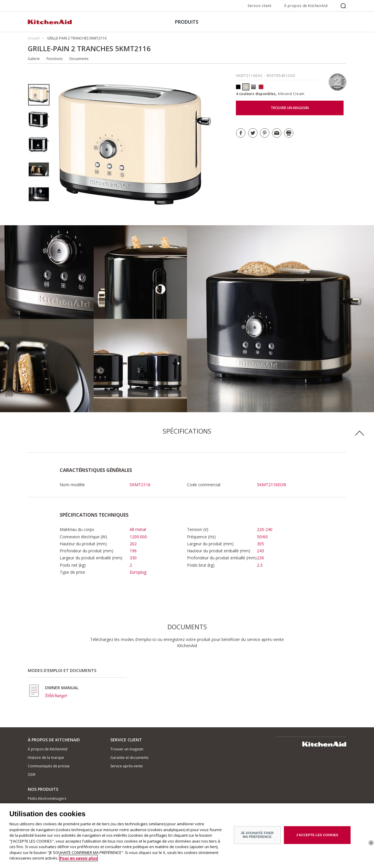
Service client (259, 6)
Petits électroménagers (47, 799)
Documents (79, 59)
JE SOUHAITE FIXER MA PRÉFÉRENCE (257, 839)
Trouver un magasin (127, 749)
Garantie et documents (129, 758)
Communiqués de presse (49, 766)
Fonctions (55, 59)
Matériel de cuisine (43, 807)
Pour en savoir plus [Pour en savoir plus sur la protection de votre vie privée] (78, 862)
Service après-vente (127, 766)
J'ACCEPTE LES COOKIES (317, 839)
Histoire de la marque (46, 758)
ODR (32, 775)
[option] (39, 95)
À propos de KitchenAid (306, 6)
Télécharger (56, 696)
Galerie (34, 59)
